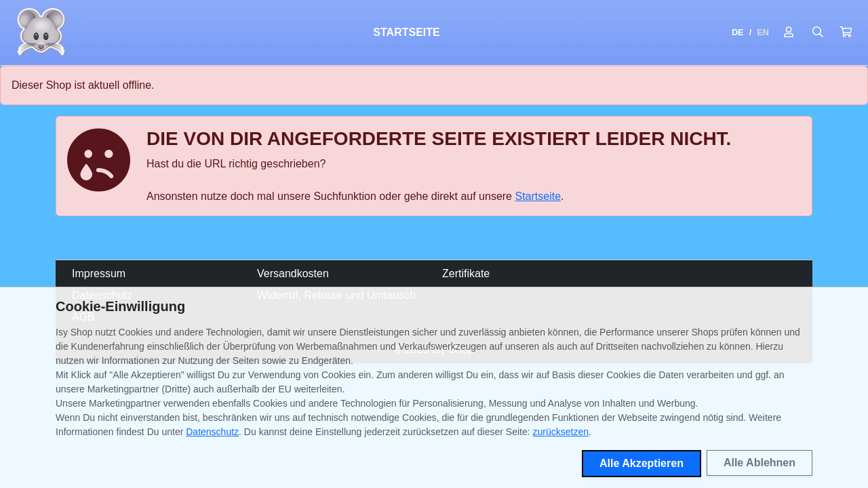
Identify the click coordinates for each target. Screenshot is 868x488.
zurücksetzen (561, 432)
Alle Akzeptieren (642, 463)
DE (738, 32)
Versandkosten (293, 273)
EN (763, 32)
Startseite (406, 32)
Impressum (99, 273)
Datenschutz (212, 432)
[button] (846, 33)
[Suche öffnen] (818, 33)
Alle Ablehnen (759, 463)
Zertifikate (466, 273)
